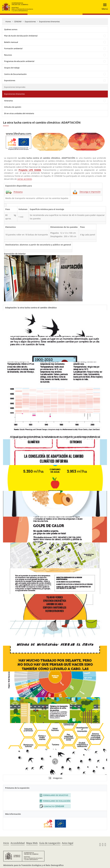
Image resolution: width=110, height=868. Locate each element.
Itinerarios (9, 101)
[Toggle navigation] (104, 7)
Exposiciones (30, 22)
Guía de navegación (50, 843)
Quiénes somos (11, 29)
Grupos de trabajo (12, 68)
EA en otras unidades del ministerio (19, 113)
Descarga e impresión (90, 192)
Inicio (6, 843)
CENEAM (18, 22)
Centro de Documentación (15, 74)
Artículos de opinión (13, 107)
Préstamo (18, 192)
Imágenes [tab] (55, 778)
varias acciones (25, 179)
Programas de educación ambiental (19, 61)
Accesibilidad (18, 843)
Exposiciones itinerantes (49, 22)
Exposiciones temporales (15, 87)
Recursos (8, 55)
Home (8, 22)
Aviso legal (68, 843)
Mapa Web (32, 843)
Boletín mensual (11, 42)
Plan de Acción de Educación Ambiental (21, 36)
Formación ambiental (13, 48)
